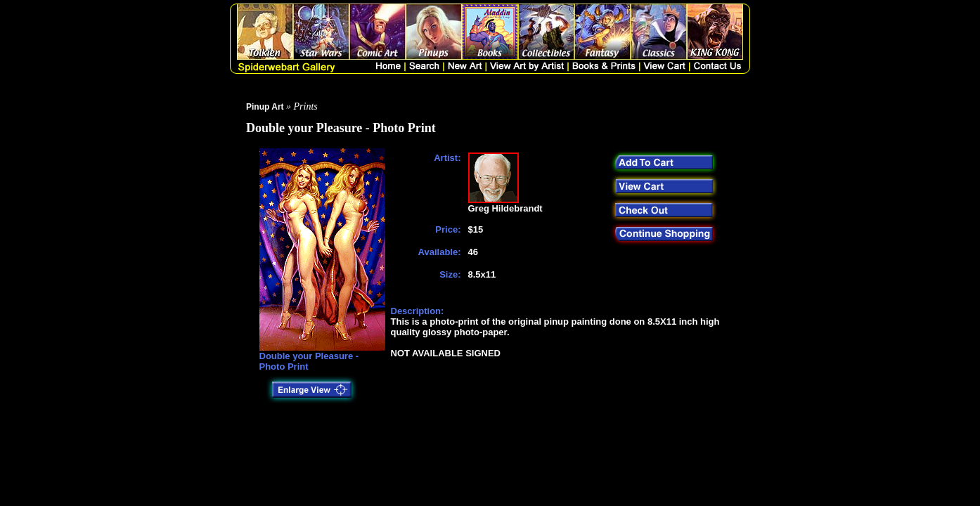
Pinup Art (265, 107)
